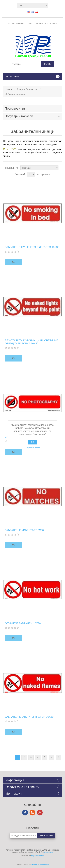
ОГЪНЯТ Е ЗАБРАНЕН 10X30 (23, 623)
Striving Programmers (40, 864)
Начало (9, 89)
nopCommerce (38, 856)
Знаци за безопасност (27, 89)
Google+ (40, 813)
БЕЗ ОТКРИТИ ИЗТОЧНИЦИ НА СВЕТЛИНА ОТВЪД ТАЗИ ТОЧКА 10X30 (32, 342)
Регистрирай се (17, 23)
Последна (58, 757)
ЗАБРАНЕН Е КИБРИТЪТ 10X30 (24, 530)
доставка (48, 852)
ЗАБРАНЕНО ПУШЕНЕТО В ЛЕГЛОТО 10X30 (32, 247)
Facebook (25, 813)
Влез (30, 23)
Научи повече (32, 447)
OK (32, 442)
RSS (32, 813)
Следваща (52, 757)
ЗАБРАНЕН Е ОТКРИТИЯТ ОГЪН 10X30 (29, 717)
